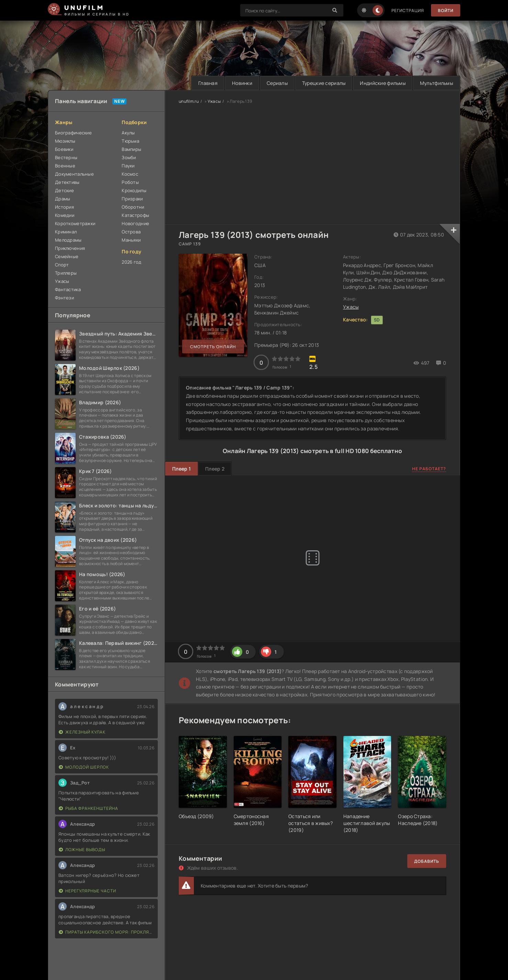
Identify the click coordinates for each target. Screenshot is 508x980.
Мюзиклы (65, 141)
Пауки (128, 166)
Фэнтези (64, 298)
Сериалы (277, 83)
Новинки (242, 83)
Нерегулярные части (87, 891)
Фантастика (68, 289)
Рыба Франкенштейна (89, 808)
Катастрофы (135, 215)
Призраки (132, 199)
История (64, 207)
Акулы (128, 133)
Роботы (130, 182)
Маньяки (131, 240)
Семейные (67, 256)
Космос (130, 174)
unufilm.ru (189, 101)
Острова (131, 232)
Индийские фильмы (383, 83)
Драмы (63, 199)
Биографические (73, 133)
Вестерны (66, 157)
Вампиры (131, 149)
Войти (446, 10)
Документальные (74, 174)
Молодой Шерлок (84, 767)
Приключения (70, 248)
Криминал (66, 232)
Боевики (64, 149)
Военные (65, 166)
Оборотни (133, 207)
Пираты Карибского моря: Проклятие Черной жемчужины (107, 932)
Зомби (129, 157)
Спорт (62, 265)
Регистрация (408, 10)
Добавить (427, 861)
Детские (64, 190)
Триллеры (66, 273)
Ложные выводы (82, 850)
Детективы (67, 182)
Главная (208, 83)
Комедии (65, 215)
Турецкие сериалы (324, 83)
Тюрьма (130, 141)
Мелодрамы (68, 240)
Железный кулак (82, 732)
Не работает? (429, 469)
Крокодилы (134, 190)
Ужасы (62, 281)
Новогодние (135, 223)
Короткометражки (75, 223)
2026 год (131, 262)
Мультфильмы (437, 83)
